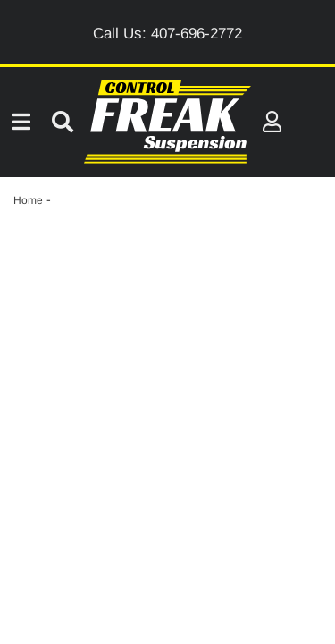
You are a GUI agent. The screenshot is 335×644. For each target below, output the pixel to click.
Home (28, 200)
